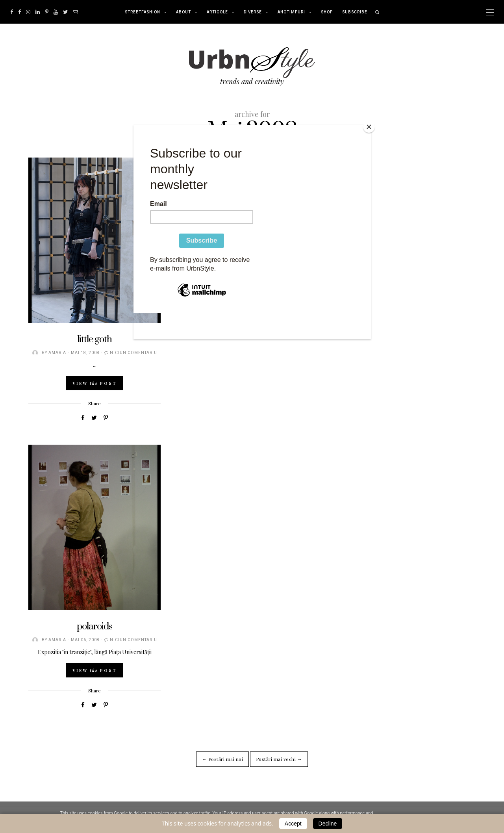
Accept (293, 824)
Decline (328, 824)
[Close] (369, 127)
